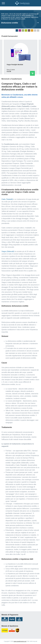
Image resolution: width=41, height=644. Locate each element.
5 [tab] (29, 30)
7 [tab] (35, 30)
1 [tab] (17, 30)
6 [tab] (32, 30)
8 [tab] (38, 30)
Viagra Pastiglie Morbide (15, 65)
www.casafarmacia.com (20, 641)
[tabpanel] (20, 19)
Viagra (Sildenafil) (8, 251)
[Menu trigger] (3, 3)
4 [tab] (26, 30)
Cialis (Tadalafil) (7, 199)
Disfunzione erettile (10, 23)
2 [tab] (20, 30)
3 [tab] (23, 30)
